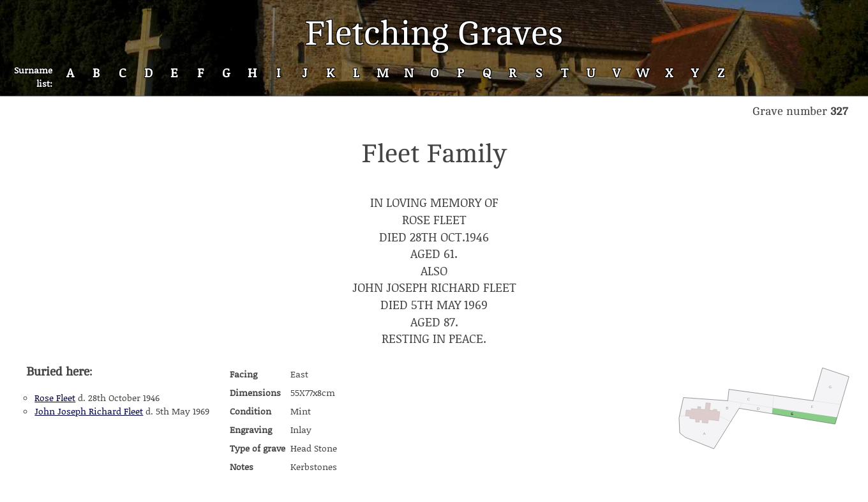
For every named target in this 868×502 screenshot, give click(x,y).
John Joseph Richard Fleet (89, 411)
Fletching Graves (434, 34)
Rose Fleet (55, 398)
